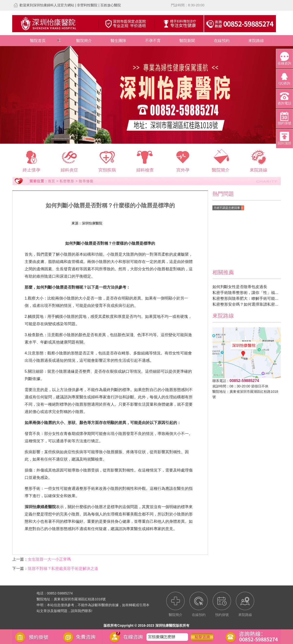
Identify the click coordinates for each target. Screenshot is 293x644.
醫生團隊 (118, 41)
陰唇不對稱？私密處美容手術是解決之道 (63, 569)
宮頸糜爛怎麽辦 (162, 637)
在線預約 (222, 41)
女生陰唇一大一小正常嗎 (49, 559)
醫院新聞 (187, 41)
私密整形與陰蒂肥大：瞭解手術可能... (245, 298)
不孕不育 (153, 41)
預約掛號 (138, 223)
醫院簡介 (84, 41)
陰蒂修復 (86, 181)
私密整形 (67, 181)
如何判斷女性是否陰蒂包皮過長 (240, 287)
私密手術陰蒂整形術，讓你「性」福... (245, 293)
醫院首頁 (38, 41)
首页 (52, 181)
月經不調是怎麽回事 (227, 208)
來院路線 (256, 41)
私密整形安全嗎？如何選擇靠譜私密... (245, 304)
